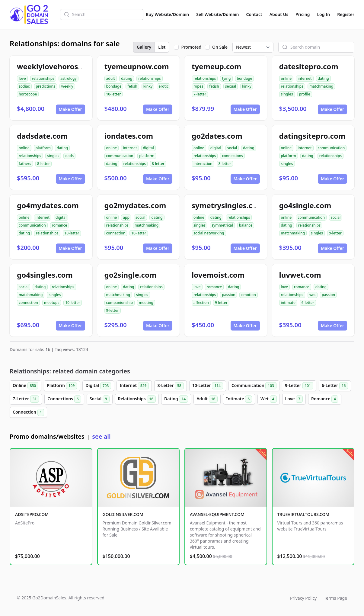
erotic (163, 86)
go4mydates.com (48, 205)
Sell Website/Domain (217, 14)
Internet (134, 386)
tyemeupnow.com (137, 66)
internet (305, 78)
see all (101, 436)
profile (305, 94)
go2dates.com (217, 136)
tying (226, 78)
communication (120, 156)
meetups (52, 303)
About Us (279, 14)
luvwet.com (300, 275)
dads (69, 156)
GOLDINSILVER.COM (123, 514)
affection (201, 303)
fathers (25, 164)
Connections (64, 399)
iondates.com (129, 136)
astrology (69, 78)
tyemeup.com (216, 66)
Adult (207, 399)
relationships (43, 78)
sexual (231, 86)
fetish (132, 86)
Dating (176, 399)
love (22, 78)
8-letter (43, 164)
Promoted (191, 47)
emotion (248, 295)
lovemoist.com (218, 275)
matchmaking (321, 86)
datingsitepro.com (312, 136)
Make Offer (70, 109)
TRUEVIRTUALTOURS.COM (303, 514)
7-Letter (26, 399)
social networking (209, 233)
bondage (114, 86)
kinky (148, 86)
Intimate (239, 399)
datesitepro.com (309, 66)
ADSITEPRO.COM (32, 514)
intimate (288, 303)
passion (228, 295)
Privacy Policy (303, 598)
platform (43, 148)
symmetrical (222, 225)
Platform (62, 386)
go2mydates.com (135, 205)
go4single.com (305, 205)
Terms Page (335, 598)
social (232, 148)
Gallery (144, 47)
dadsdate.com (42, 136)
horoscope (28, 94)
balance (246, 225)
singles (287, 94)
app (126, 217)
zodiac (24, 86)
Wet (268, 399)
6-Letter (335, 386)
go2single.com (131, 275)
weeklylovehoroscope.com (65, 66)
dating (127, 78)
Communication (254, 386)
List (162, 47)
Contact (254, 14)
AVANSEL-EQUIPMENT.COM (217, 514)
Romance (325, 399)
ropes (198, 86)
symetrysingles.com (228, 205)
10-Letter (208, 386)
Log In (323, 14)
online (286, 78)
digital (148, 148)
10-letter (114, 94)
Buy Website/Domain (167, 14)
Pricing (303, 14)
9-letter (335, 233)
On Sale (220, 47)
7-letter (200, 94)
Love (294, 399)
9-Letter (299, 386)
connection (116, 233)
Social (100, 399)
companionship (120, 303)
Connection (28, 412)
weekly (67, 86)
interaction (203, 164)
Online (26, 386)
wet (313, 295)
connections (232, 156)
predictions (46, 86)
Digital (98, 386)
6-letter (308, 303)
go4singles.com (45, 275)
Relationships (137, 399)
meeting (146, 303)
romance (60, 225)
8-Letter (170, 386)
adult (111, 78)
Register (346, 14)
